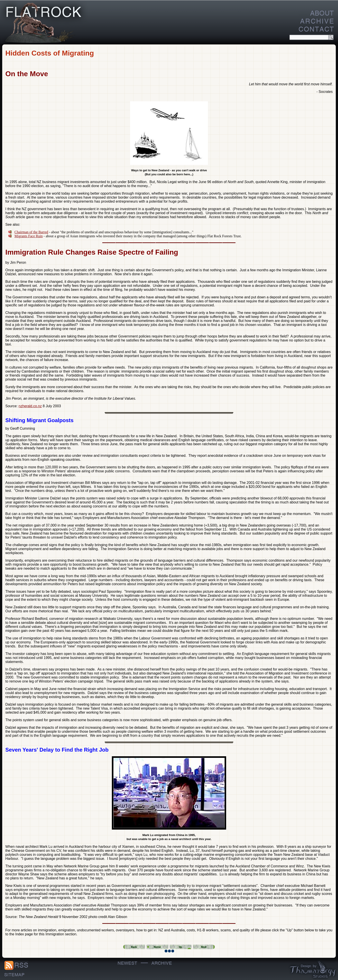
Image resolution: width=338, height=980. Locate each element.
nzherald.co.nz (30, 406)
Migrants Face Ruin (29, 236)
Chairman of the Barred (31, 232)
